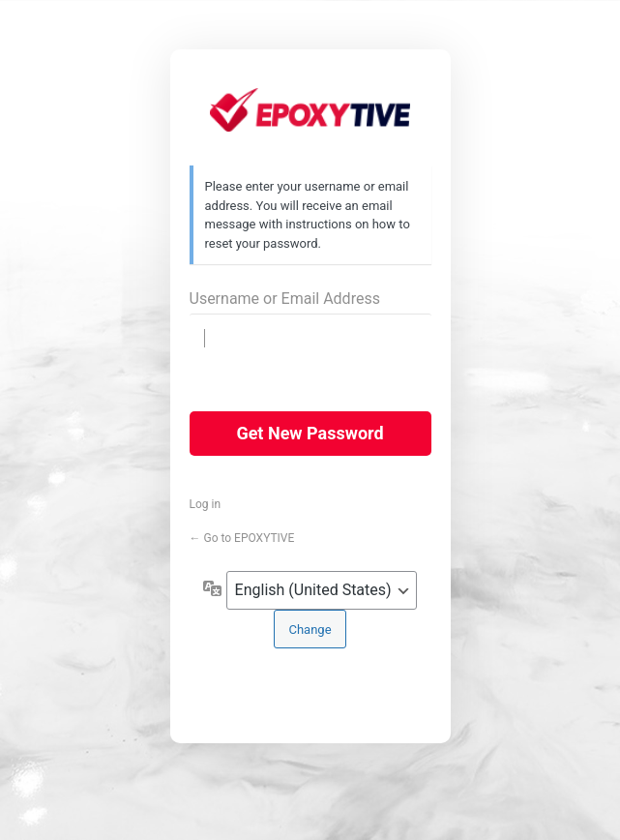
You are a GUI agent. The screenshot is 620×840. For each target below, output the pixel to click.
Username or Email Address (285, 299)
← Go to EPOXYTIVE (242, 538)
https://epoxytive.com (310, 115)
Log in (206, 504)
